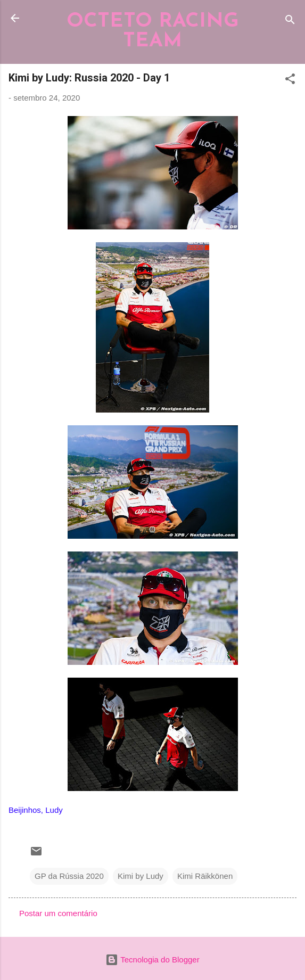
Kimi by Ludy (141, 876)
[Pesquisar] (290, 22)
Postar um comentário (58, 913)
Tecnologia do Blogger (152, 960)
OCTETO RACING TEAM (153, 31)
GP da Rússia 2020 (69, 876)
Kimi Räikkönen (205, 876)
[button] (290, 81)
